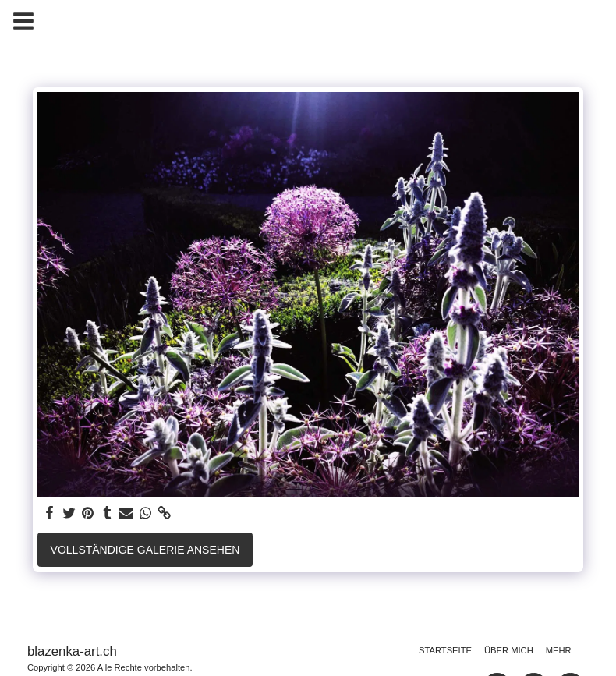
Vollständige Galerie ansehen (145, 550)
